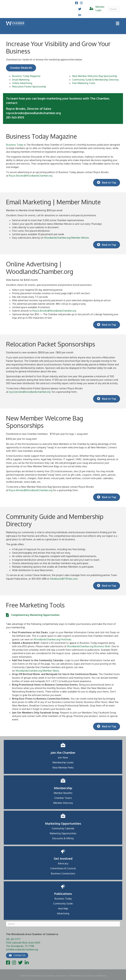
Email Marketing (21, 80)
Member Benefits (63, 793)
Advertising (63, 913)
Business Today (15, 145)
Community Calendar (63, 828)
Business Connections (63, 873)
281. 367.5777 (13, 939)
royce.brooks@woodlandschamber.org (30, 392)
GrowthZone (101, 976)
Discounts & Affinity (63, 838)
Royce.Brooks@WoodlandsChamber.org (31, 176)
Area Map (63, 908)
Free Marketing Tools (84, 83)
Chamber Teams (63, 798)
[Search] (114, 9)
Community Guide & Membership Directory (95, 80)
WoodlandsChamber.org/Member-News (37, 671)
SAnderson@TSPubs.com (64, 579)
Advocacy (63, 863)
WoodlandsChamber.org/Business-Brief (89, 646)
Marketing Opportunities (63, 833)
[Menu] (118, 23)
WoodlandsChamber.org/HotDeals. (53, 639)
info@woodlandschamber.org (22, 950)
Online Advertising (22, 83)
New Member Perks (63, 768)
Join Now (63, 757)
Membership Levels (63, 762)
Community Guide (63, 904)
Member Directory (63, 803)
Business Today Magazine (26, 76)
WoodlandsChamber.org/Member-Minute (66, 238)
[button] (17, 955)
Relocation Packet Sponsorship (29, 87)
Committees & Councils (63, 868)
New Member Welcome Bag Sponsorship (95, 76)
